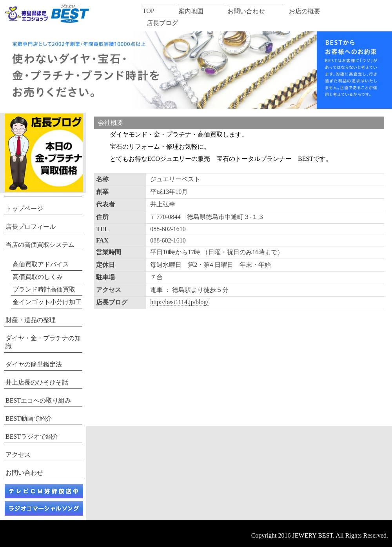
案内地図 (191, 11)
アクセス (18, 455)
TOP (149, 11)
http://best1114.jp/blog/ (179, 302)
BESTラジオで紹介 (32, 437)
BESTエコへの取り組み (38, 400)
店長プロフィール (31, 227)
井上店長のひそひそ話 (37, 382)
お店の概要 (305, 11)
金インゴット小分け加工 (47, 302)
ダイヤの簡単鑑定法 (34, 364)
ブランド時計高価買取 (44, 289)
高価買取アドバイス (41, 264)
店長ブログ (162, 23)
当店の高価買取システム (40, 245)
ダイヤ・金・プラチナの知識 (43, 342)
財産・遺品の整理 (31, 320)
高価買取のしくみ (38, 277)
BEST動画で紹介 (29, 418)
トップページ (24, 209)
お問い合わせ (246, 11)
